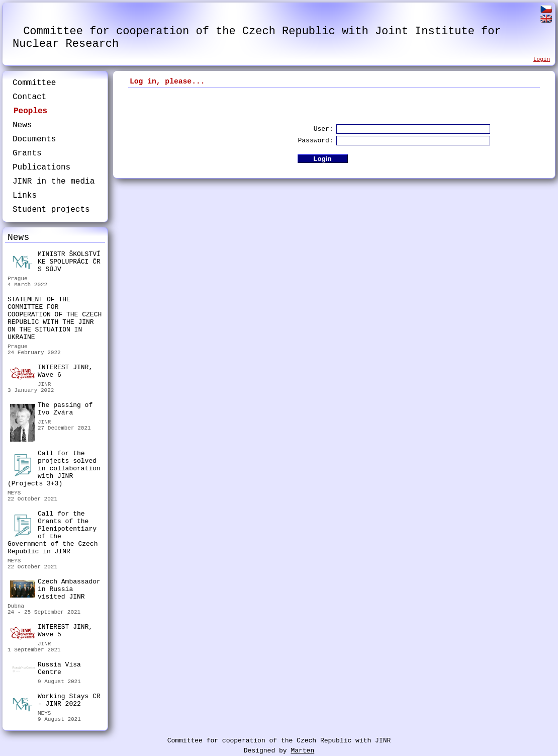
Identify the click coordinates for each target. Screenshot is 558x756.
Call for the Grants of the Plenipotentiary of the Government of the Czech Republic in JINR (53, 533)
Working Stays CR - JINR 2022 (55, 701)
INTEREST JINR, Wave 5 (51, 631)
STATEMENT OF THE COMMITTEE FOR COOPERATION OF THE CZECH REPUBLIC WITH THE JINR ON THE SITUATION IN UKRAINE (55, 318)
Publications (41, 167)
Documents (34, 139)
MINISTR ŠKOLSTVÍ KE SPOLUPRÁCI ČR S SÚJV (55, 262)
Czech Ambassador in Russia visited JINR (55, 589)
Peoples (30, 111)
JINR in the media (54, 182)
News (22, 125)
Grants (27, 153)
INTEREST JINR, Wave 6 (51, 372)
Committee (34, 83)
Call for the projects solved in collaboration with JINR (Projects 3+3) (54, 469)
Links (25, 196)
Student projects (51, 210)
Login (542, 59)
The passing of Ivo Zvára (51, 410)
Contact (29, 97)
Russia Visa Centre (45, 670)
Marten (302, 751)
